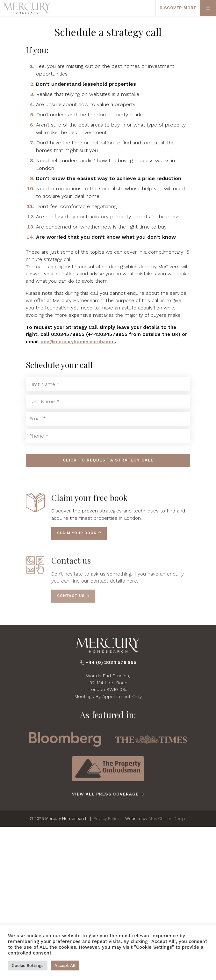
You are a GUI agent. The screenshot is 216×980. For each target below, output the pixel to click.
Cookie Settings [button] (28, 965)
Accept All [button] (65, 965)
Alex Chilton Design (168, 819)
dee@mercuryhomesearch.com (78, 342)
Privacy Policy (106, 819)
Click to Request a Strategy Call (108, 460)
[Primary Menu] (208, 8)
